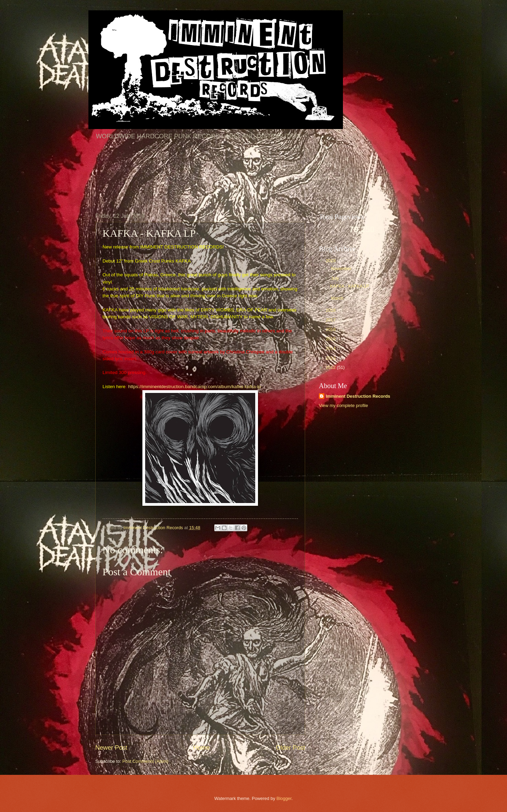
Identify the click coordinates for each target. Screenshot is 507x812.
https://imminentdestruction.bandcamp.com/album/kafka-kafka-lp (194, 387)
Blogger (284, 798)
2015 (331, 339)
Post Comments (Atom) (145, 761)
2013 (331, 358)
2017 (331, 320)
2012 (331, 367)
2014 (331, 348)
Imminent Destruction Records (358, 396)
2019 (331, 261)
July (335, 278)
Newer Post (111, 748)
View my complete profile (343, 405)
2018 (331, 310)
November (342, 269)
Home (202, 748)
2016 (331, 329)
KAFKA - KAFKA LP (349, 286)
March (338, 298)
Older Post (290, 748)
